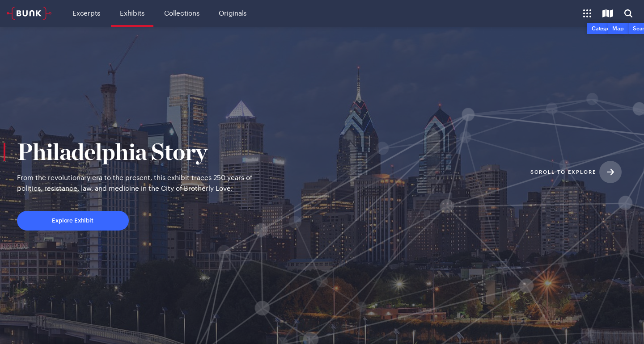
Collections (182, 13)
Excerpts (86, 13)
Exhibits (132, 13)
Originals (233, 13)
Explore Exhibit (110, 222)
